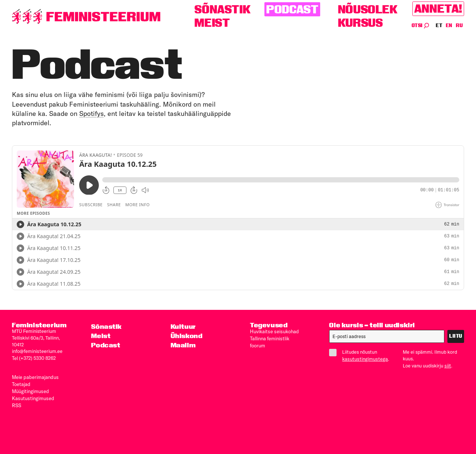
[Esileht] (86, 17)
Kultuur (183, 326)
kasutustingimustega (364, 359)
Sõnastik (223, 9)
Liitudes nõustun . (360, 355)
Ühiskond (186, 336)
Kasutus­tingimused (32, 396)
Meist (212, 23)
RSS (17, 403)
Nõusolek (368, 9)
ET (439, 25)
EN (449, 25)
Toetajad (21, 383)
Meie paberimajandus (35, 376)
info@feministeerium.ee (37, 351)
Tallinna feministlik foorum (278, 338)
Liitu (456, 336)
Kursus (361, 23)
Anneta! (438, 9)
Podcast (292, 9)
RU (459, 25)
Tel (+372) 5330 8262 (34, 357)
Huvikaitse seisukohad (274, 331)
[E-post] (387, 336)
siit (448, 365)
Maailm (183, 345)
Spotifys (91, 113)
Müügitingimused (30, 389)
